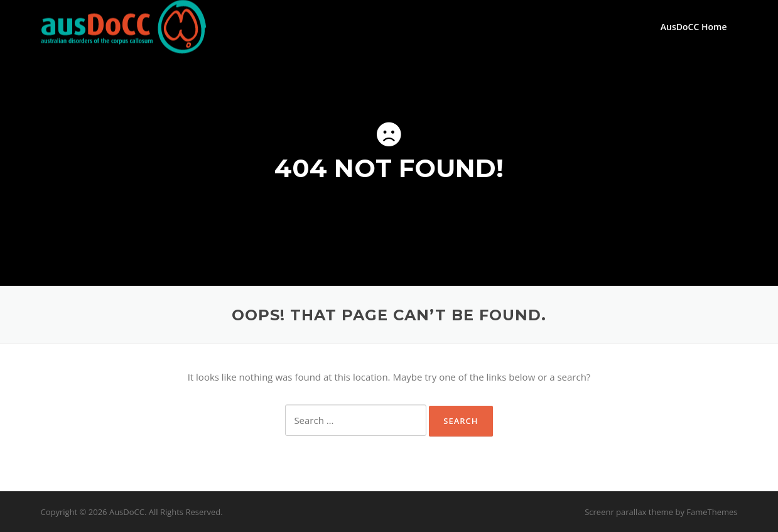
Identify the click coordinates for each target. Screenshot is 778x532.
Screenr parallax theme (629, 512)
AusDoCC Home (694, 27)
